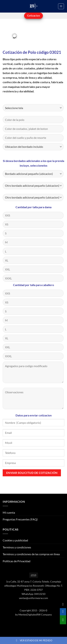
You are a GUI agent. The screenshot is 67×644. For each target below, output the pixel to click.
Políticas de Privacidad (17, 561)
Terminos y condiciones (17, 547)
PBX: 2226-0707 (33, 590)
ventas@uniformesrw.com (33, 598)
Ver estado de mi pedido (33, 640)
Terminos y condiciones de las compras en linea (31, 554)
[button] (61, 6)
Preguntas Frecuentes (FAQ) (20, 519)
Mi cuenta (9, 512)
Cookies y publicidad (15, 540)
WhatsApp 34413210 (33, 594)
